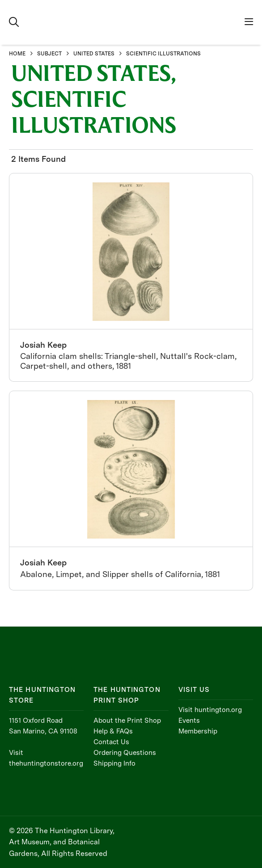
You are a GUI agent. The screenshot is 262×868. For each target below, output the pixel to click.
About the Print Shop (127, 721)
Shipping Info (114, 763)
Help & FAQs (113, 731)
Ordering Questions (125, 753)
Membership (198, 731)
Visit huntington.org (210, 710)
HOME (17, 54)
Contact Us (111, 742)
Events (189, 721)
